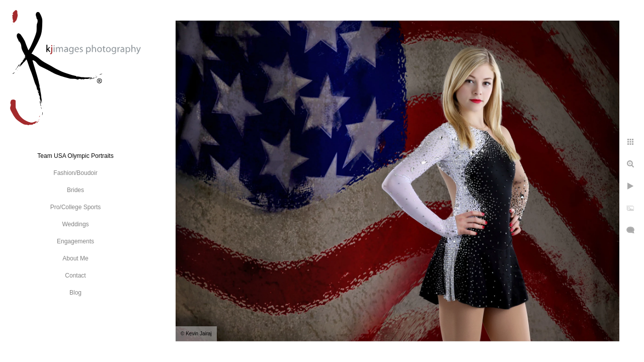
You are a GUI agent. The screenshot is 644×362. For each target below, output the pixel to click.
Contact (75, 276)
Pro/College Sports (76, 207)
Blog (75, 293)
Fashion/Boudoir (75, 173)
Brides (75, 190)
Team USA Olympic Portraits (75, 156)
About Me (75, 258)
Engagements (75, 241)
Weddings (75, 224)
